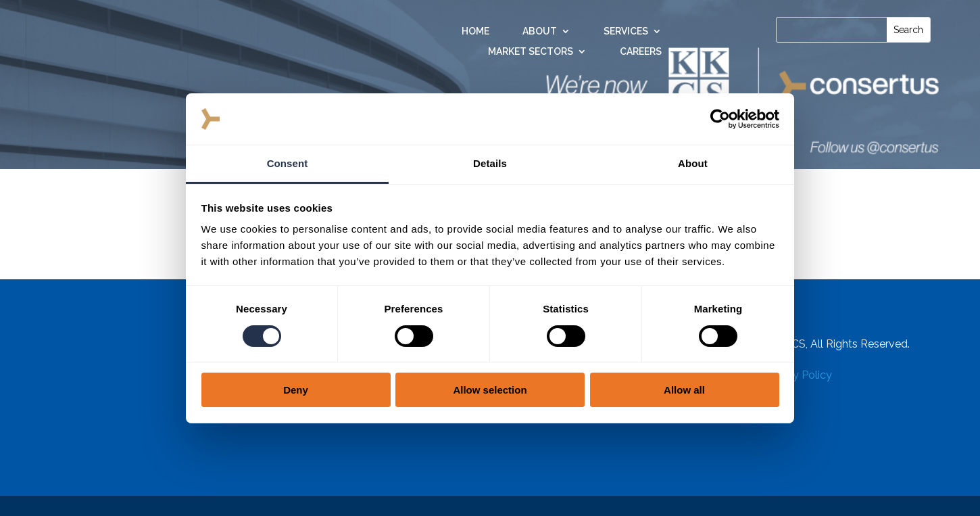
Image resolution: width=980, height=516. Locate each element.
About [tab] (693, 163)
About (540, 31)
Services (626, 31)
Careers (641, 52)
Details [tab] (490, 163)
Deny (296, 390)
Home (475, 31)
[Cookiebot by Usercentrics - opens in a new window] (720, 119)
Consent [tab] (288, 163)
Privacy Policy (797, 375)
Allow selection (490, 390)
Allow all (684, 390)
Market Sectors (531, 52)
